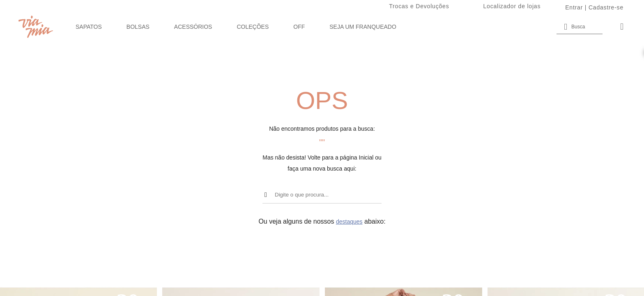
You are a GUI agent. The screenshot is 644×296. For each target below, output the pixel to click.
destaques (349, 222)
